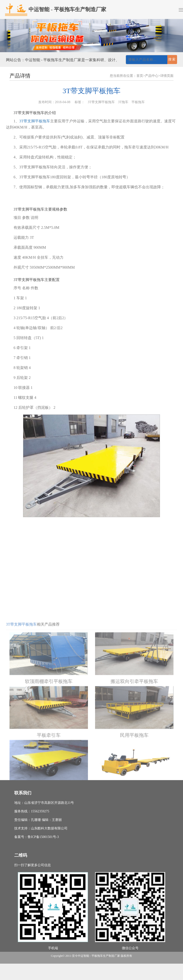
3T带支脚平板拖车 (35, 121)
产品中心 (152, 76)
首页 (140, 76)
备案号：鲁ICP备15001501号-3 (36, 837)
